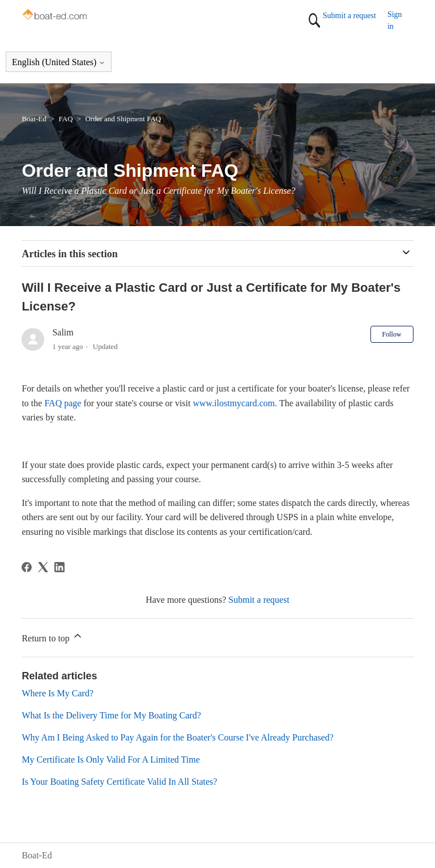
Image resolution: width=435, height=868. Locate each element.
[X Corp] (43, 567)
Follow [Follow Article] (392, 334)
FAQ (66, 119)
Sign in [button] (395, 20)
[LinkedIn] (59, 567)
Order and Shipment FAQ (123, 119)
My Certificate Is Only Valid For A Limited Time (110, 760)
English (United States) (59, 62)
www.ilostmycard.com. (235, 403)
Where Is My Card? (57, 693)
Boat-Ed (34, 119)
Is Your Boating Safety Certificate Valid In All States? (119, 782)
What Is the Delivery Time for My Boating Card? (111, 715)
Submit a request (349, 16)
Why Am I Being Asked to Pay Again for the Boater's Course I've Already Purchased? (178, 737)
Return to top (52, 637)
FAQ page (63, 403)
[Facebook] (27, 567)
